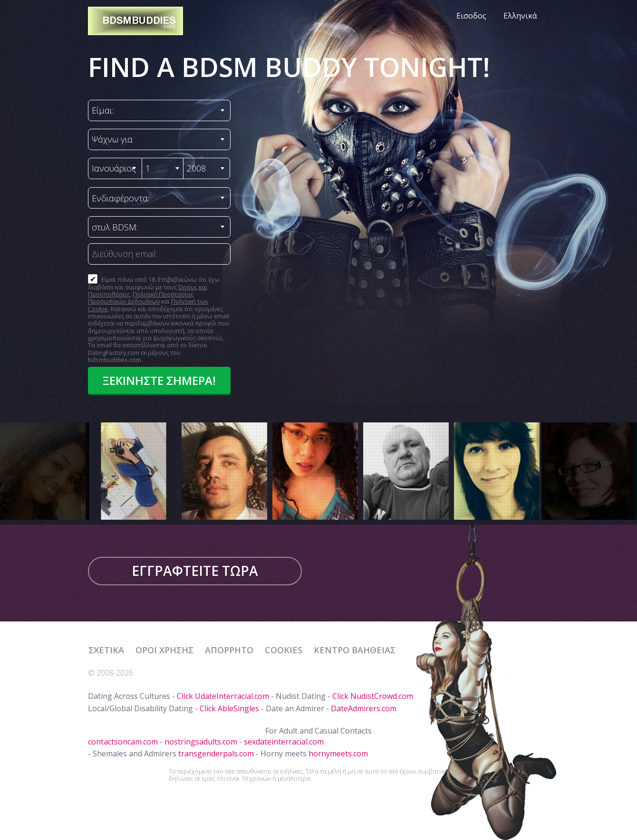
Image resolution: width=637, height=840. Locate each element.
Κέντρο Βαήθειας (355, 650)
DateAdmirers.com (364, 708)
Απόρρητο (229, 650)
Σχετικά (106, 650)
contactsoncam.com (123, 742)
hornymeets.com (338, 754)
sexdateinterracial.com (284, 742)
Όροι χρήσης (164, 650)
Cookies (284, 650)
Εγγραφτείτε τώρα (195, 571)
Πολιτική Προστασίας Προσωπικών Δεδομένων (141, 298)
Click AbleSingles (229, 708)
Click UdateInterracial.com (223, 696)
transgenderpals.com (216, 754)
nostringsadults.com (201, 742)
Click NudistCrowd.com (373, 696)
